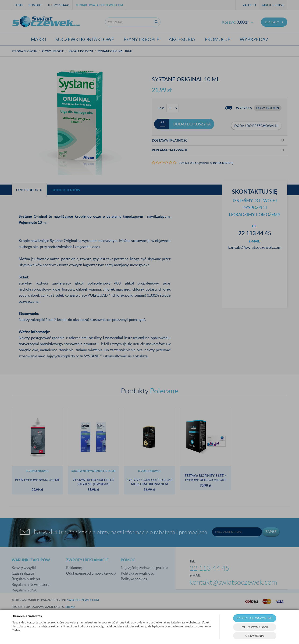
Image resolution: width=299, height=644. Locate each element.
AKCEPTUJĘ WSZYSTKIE (255, 618)
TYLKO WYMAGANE (255, 627)
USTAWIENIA (255, 636)
